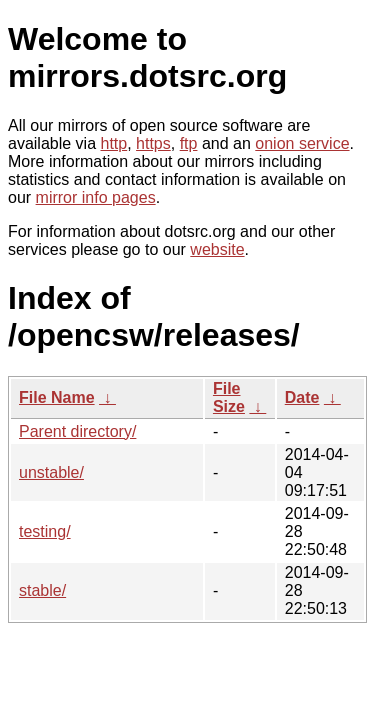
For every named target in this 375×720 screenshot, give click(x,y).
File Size (229, 397)
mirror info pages (96, 197)
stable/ (42, 590)
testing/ (45, 531)
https (153, 143)
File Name (57, 397)
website (217, 249)
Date (302, 397)
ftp (189, 143)
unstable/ (51, 472)
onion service (302, 143)
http (114, 143)
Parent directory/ (77, 431)
